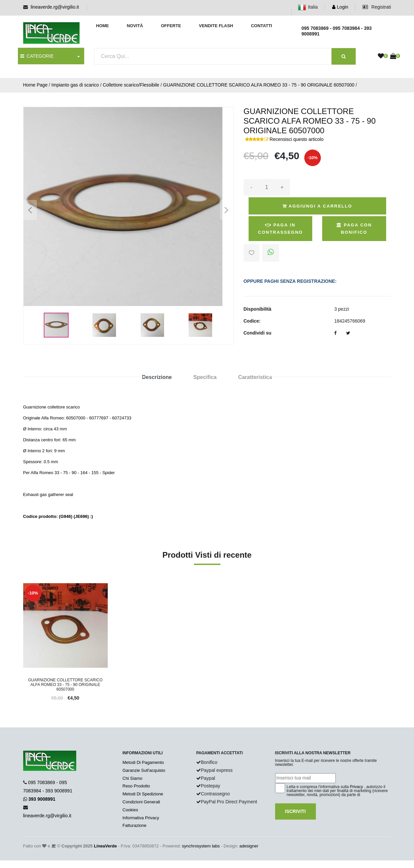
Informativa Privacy (141, 818)
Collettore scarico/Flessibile (131, 85)
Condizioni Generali (141, 802)
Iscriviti (296, 811)
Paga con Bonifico (354, 229)
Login (340, 7)
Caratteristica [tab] (255, 377)
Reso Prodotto (136, 786)
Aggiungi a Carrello (317, 206)
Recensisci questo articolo (296, 139)
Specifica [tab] (205, 377)
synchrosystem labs (201, 846)
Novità (135, 26)
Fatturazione (135, 825)
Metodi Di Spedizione (143, 794)
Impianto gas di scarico (75, 85)
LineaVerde (105, 846)
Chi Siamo (133, 778)
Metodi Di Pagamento (143, 762)
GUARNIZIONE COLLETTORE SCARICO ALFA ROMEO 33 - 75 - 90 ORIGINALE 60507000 (259, 85)
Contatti (262, 26)
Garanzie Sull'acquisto (144, 770)
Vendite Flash (216, 26)
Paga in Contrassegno (281, 229)
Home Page (35, 85)
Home (103, 26)
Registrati (377, 7)
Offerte (171, 26)
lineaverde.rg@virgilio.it (55, 7)
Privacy (356, 787)
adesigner (249, 846)
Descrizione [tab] (157, 377)
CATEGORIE (37, 56)
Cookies (130, 810)
